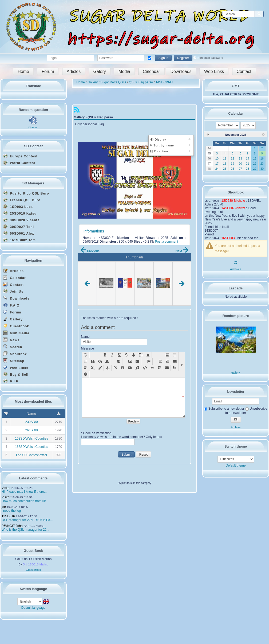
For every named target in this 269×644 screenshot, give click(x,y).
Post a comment (166, 242)
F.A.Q (11, 305)
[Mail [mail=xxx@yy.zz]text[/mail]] (167, 368)
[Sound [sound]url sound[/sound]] (137, 368)
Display (158, 139)
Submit (126, 455)
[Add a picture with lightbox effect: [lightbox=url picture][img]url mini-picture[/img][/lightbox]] (137, 362)
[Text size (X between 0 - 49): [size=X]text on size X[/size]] (141, 355)
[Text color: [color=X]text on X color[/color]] (134, 355)
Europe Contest (20, 156)
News (11, 340)
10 (217, 158)
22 (255, 164)
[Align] (160, 362)
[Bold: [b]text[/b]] (105, 355)
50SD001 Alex (19, 233)
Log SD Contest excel (31, 455)
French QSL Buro (22, 200)
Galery (100, 71)
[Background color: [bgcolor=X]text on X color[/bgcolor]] (100, 368)
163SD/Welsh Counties (31, 439)
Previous (90, 251)
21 (247, 164)
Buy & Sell (16, 374)
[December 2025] (263, 135)
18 (225, 164)
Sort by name (162, 145)
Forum (48, 71)
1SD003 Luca (18, 207)
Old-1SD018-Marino (35, 564)
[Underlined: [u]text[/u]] (119, 355)
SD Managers (33, 183)
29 (255, 169)
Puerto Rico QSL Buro (26, 193)
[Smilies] (86, 355)
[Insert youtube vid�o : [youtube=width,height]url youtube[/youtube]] (130, 368)
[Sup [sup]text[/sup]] (86, 368)
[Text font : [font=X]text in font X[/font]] (148, 355)
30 (262, 169)
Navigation (33, 260)
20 (240, 164)
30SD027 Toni (19, 227)
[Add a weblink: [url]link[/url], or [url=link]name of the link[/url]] (119, 362)
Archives (236, 269)
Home (23, 71)
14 (247, 158)
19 (232, 164)
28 (247, 169)
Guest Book (33, 570)
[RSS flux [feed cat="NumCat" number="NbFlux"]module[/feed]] (175, 368)
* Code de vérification (96, 433)
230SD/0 (32, 422)
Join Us (13, 291)
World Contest (19, 163)
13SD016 (8, 516)
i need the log (11, 511)
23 (262, 164)
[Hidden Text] (100, 362)
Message (88, 348)
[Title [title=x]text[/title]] (167, 355)
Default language (33, 608)
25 (225, 169)
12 (232, 158)
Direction (159, 151)
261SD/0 (32, 430)
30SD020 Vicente (21, 220)
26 (232, 169)
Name (85, 337)
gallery (236, 373)
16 (262, 158)
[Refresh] (236, 263)
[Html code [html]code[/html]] (159, 368)
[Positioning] (167, 362)
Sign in (163, 58)
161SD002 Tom (19, 240)
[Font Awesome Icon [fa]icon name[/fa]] (149, 362)
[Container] (86, 362)
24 (217, 169)
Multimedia (16, 333)
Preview (133, 421)
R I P (11, 381)
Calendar (151, 71)
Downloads (181, 71)
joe (4, 507)
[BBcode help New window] (86, 374)
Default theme (236, 465)
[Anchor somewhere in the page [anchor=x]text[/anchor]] (108, 368)
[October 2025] (208, 135)
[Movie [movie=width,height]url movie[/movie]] (123, 368)
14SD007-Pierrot (233, 208)
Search (13, 347)
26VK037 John (12, 526)
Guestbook (16, 326)
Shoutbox (15, 354)
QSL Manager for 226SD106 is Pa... (27, 520)
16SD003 (228, 238)
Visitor (6, 488)
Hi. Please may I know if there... (24, 492)
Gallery (13, 319)
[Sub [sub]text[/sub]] (93, 368)
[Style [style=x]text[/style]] (107, 362)
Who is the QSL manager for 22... (25, 530)
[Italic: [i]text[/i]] (112, 355)
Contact (244, 71)
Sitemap (14, 361)
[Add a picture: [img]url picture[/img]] (130, 362)
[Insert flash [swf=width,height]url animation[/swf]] (115, 368)
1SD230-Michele (233, 201)
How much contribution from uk (24, 501)
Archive (236, 427)
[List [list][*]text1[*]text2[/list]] (175, 355)
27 (240, 169)
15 (255, 158)
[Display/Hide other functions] (182, 365)
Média (124, 71)
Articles (74, 71)
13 (240, 158)
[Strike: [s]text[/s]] (126, 355)
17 (217, 164)
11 (225, 158)
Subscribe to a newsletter (224, 409)
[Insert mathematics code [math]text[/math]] (152, 368)
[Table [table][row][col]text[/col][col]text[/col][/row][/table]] (175, 362)
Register (183, 58)
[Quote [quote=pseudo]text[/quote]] (93, 362)
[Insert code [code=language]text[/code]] (145, 368)
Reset (143, 455)
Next (182, 251)
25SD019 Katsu (20, 213)
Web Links (214, 71)
